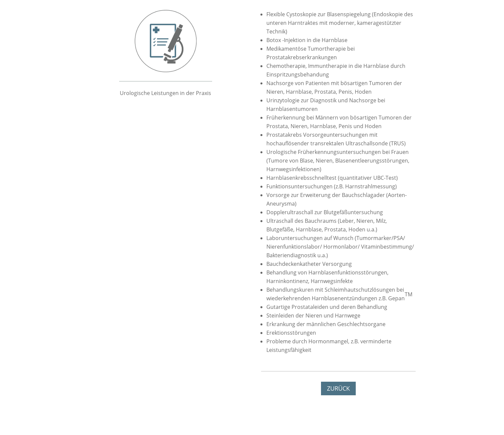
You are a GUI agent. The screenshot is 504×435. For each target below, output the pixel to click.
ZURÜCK (338, 388)
